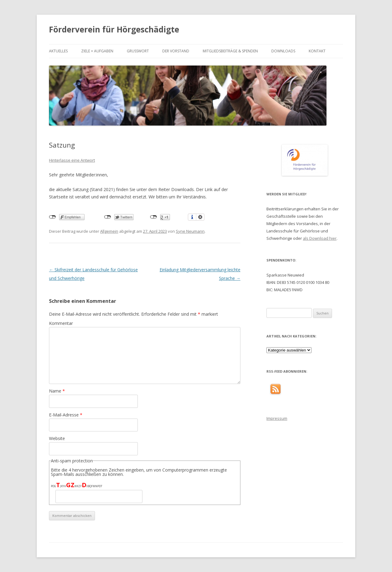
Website (57, 438)
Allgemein (109, 231)
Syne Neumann (190, 231)
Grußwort (138, 51)
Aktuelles (58, 51)
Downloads (283, 51)
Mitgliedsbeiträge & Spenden (230, 51)
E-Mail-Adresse (66, 415)
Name (57, 391)
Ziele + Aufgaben (97, 51)
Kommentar (61, 323)
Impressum (277, 418)
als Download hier (320, 238)
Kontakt (317, 51)
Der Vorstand (176, 51)
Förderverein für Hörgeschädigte (114, 29)
